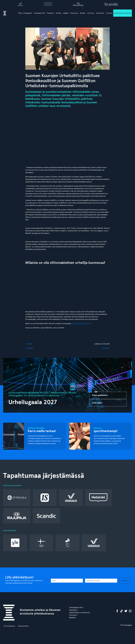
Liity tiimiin (91, 13)
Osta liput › (97, 403)
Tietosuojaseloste (9, 626)
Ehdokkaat (51, 13)
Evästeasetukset (23, 626)
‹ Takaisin (29, 344)
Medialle (83, 13)
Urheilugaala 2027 (40, 13)
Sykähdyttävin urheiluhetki (123, 13)
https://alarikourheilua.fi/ (82, 323)
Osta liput (109, 13)
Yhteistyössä (74, 13)
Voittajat (59, 13)
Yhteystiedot (100, 13)
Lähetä (125, 581)
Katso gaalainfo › (100, 395)
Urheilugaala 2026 (76, 607)
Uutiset (66, 13)
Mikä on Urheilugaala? (25, 13)
